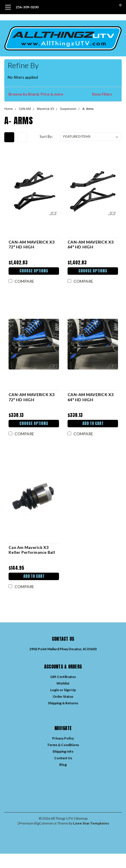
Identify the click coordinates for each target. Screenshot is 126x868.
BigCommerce (45, 823)
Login (55, 690)
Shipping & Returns (63, 703)
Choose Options (34, 271)
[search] (97, 7)
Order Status (63, 696)
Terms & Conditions (63, 745)
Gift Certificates (63, 677)
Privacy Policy (63, 738)
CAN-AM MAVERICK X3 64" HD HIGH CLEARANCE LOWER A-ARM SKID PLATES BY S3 (91, 397)
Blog (63, 765)
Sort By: (46, 137)
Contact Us (63, 758)
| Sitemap (81, 818)
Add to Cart (93, 423)
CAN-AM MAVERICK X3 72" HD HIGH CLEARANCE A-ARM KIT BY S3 (32, 245)
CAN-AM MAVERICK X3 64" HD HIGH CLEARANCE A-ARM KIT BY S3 (91, 245)
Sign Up (70, 690)
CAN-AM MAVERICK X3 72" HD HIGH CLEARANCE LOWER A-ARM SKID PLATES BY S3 (32, 397)
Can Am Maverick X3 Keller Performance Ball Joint (32, 550)
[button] (63, 94)
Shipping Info (63, 751)
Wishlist (63, 683)
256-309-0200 (27, 7)
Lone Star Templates (91, 823)
